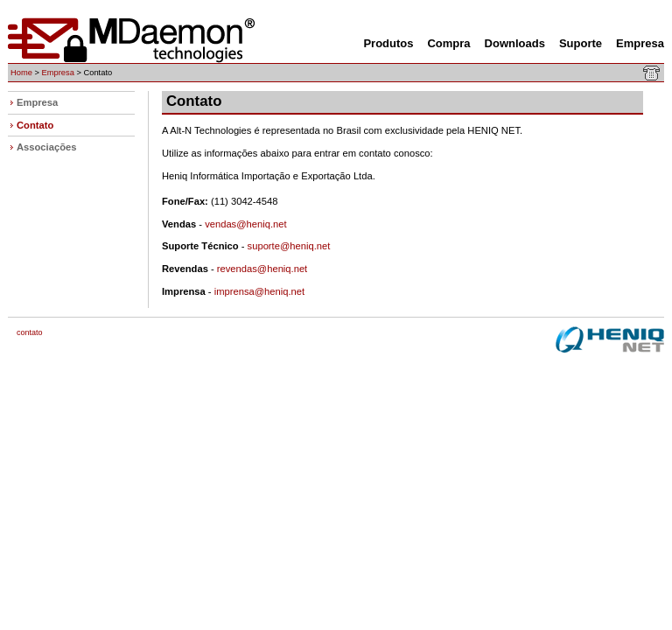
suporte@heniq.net (289, 246)
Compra (448, 43)
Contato (35, 125)
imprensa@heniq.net (259, 291)
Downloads (515, 43)
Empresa (640, 43)
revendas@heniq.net (262, 269)
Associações (46, 147)
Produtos (388, 43)
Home (21, 73)
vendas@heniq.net (245, 224)
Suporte (581, 43)
